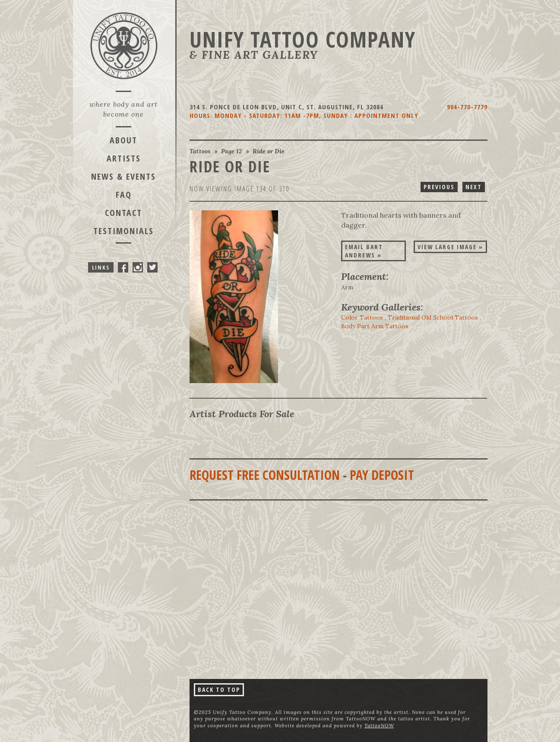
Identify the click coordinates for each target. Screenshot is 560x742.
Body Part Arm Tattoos (375, 326)
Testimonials (123, 231)
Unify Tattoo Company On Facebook (123, 267)
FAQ (124, 195)
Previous (439, 187)
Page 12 (231, 151)
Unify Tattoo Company (303, 39)
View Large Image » (450, 247)
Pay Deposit (382, 475)
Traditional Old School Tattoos (433, 317)
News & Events (123, 176)
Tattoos (200, 151)
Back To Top (219, 690)
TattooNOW (379, 726)
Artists (124, 158)
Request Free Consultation (265, 475)
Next (474, 187)
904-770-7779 (467, 107)
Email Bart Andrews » (364, 251)
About (123, 140)
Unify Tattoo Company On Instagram (138, 267)
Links (101, 267)
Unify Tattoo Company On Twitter (152, 267)
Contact (123, 213)
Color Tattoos (362, 317)
